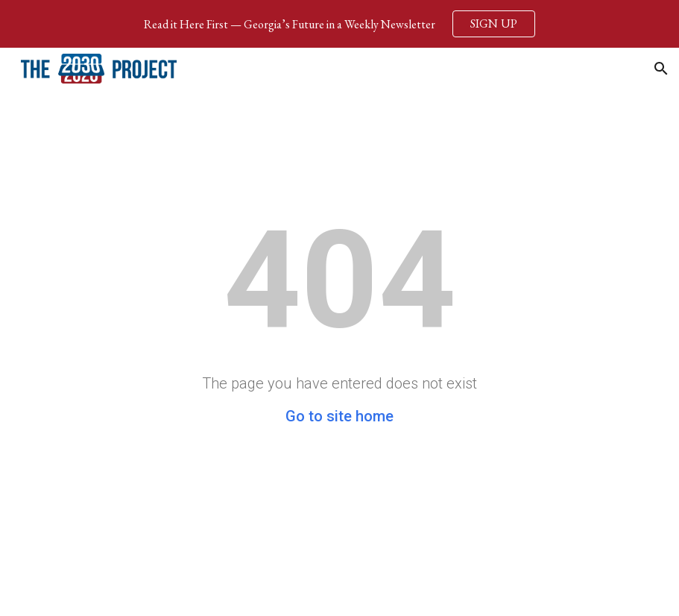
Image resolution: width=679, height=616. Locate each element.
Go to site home (339, 416)
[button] (661, 69)
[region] (339, 24)
